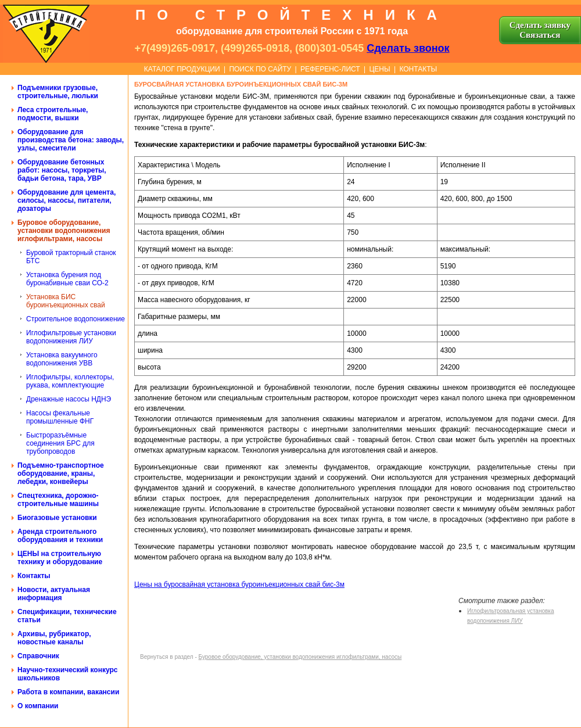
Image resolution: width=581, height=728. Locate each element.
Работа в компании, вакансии (68, 692)
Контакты (34, 576)
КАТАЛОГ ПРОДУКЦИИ (182, 69)
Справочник (38, 656)
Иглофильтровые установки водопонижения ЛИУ (71, 337)
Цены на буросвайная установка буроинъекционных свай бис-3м (239, 584)
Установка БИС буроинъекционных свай (66, 301)
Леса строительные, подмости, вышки (53, 114)
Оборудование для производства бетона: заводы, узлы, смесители (71, 140)
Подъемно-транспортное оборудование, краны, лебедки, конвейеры (61, 474)
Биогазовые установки (57, 518)
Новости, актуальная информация (54, 594)
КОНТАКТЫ (418, 69)
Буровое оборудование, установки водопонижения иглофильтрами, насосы (64, 231)
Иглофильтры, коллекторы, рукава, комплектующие (70, 381)
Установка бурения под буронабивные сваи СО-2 (67, 279)
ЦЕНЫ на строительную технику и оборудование (60, 558)
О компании (38, 706)
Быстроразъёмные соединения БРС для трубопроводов (60, 443)
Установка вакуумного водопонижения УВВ (62, 359)
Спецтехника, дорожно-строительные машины (58, 500)
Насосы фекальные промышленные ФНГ (60, 417)
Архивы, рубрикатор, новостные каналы (54, 638)
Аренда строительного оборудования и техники (60, 536)
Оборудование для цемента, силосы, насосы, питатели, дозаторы (67, 200)
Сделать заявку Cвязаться (540, 30)
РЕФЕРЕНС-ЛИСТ (330, 69)
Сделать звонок (408, 48)
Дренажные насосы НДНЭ (69, 399)
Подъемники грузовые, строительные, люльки (58, 92)
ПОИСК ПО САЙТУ (260, 69)
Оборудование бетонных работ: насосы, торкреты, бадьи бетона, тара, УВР (62, 170)
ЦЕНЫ (379, 69)
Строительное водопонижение (76, 319)
